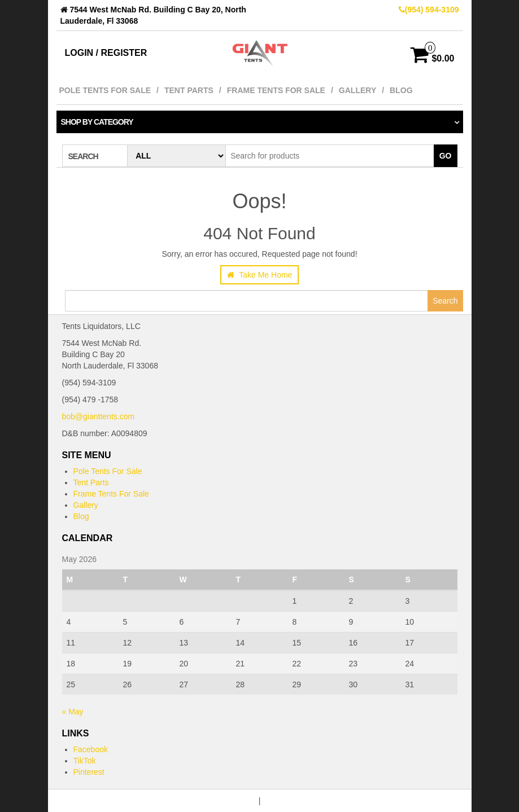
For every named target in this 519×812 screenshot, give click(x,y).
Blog (401, 90)
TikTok (85, 761)
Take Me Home (260, 275)
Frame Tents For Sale (276, 90)
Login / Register (106, 53)
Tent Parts (189, 90)
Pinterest (89, 772)
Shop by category (97, 122)
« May (73, 712)
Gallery (357, 90)
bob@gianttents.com (99, 416)
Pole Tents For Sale (105, 90)
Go (446, 156)
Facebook (91, 749)
